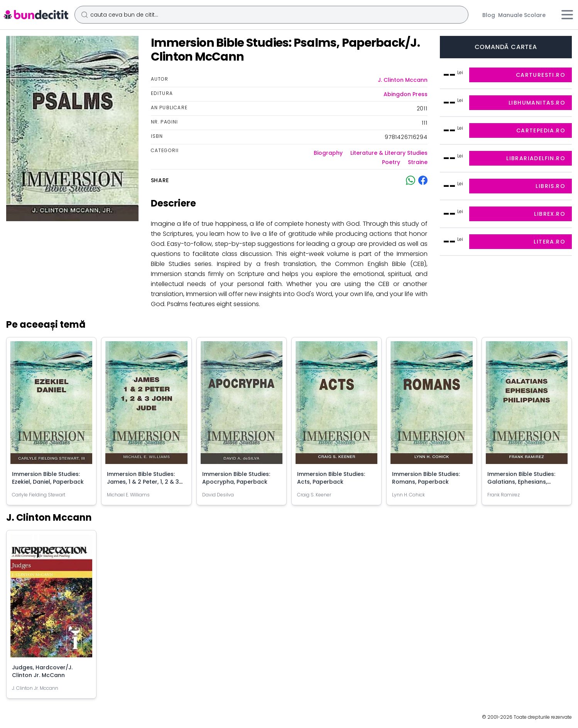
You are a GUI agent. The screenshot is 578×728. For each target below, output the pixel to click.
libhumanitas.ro (537, 103)
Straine (418, 162)
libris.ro (550, 186)
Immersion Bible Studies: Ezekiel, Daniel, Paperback (49, 476)
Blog (489, 15)
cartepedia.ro (541, 130)
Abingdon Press (406, 94)
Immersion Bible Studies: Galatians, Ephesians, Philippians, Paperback (522, 480)
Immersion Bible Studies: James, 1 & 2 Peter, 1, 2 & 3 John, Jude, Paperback (144, 480)
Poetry (391, 162)
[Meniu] (567, 15)
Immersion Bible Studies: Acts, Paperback (332, 477)
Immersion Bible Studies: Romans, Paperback (427, 476)
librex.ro (550, 214)
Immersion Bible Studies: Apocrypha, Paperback (237, 476)
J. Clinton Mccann (403, 80)
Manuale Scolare (522, 15)
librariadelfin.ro (536, 158)
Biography (328, 153)
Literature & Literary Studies (389, 153)
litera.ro (549, 242)
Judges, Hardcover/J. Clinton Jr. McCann (43, 669)
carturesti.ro (541, 75)
